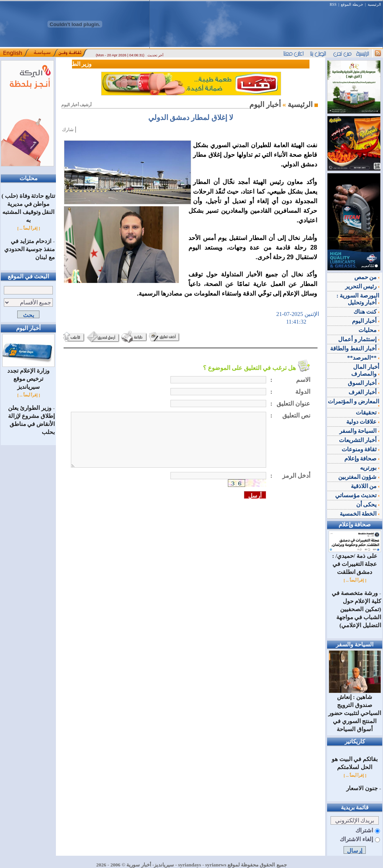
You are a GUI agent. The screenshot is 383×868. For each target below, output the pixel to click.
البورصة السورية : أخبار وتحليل (358, 299)
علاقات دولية (363, 422)
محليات (369, 330)
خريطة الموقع (352, 4)
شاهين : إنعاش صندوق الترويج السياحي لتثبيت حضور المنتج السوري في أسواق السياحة (355, 710)
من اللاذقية (365, 486)
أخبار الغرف (364, 392)
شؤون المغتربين (359, 477)
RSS (333, 4)
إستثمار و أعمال (359, 339)
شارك (68, 130)
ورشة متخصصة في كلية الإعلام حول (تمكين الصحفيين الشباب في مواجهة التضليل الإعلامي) (356, 609)
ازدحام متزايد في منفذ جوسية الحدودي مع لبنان (30, 249)
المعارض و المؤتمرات (354, 403)
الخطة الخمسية (360, 514)
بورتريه (370, 468)
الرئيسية (374, 4)
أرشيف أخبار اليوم (76, 105)
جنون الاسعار (362, 788)
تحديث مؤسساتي (357, 495)
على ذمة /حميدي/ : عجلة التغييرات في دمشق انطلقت (355, 561)
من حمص (367, 277)
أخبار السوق (364, 383)
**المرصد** (363, 358)
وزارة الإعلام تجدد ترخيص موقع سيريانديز (29, 376)
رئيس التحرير (362, 286)
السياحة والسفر (359, 431)
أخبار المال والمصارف (365, 370)
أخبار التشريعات (359, 440)
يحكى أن (368, 505)
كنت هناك (367, 312)
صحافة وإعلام (362, 459)
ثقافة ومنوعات (361, 449)
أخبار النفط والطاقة (355, 349)
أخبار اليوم (366, 321)
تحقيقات (367, 413)
